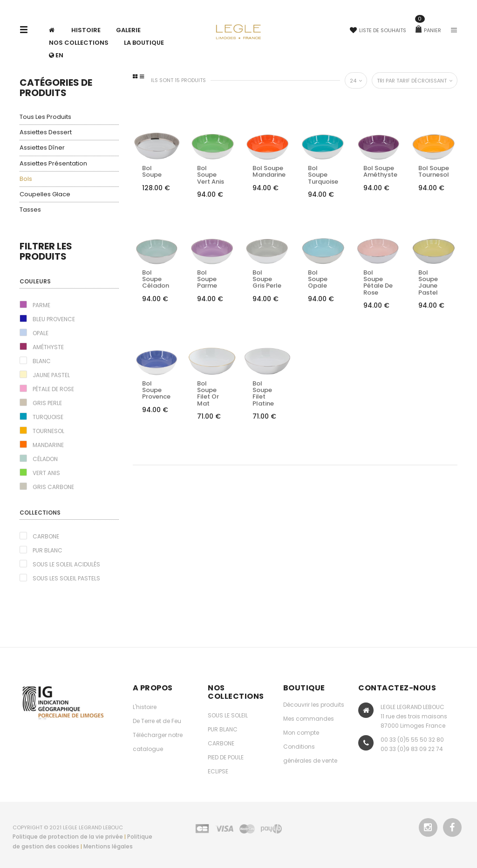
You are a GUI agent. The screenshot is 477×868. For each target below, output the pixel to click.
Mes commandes (309, 719)
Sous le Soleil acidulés (66, 564)
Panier (428, 30)
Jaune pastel (51, 375)
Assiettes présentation (53, 163)
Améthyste (48, 347)
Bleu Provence (54, 319)
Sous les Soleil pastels (66, 578)
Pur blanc (48, 550)
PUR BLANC (223, 729)
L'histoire (145, 707)
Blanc (42, 361)
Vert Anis (46, 473)
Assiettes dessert (46, 132)
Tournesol (48, 431)
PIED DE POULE (226, 757)
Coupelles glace (45, 194)
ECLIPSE (218, 771)
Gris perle (47, 403)
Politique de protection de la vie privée (68, 837)
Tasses (30, 210)
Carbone (46, 536)
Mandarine (48, 445)
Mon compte (301, 733)
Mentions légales (108, 846)
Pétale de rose (53, 389)
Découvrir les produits (314, 705)
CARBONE (221, 743)
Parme (41, 305)
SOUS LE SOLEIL (228, 715)
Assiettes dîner (42, 148)
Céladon (45, 459)
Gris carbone (53, 487)
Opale (41, 333)
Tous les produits (45, 117)
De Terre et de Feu (157, 721)
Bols (26, 179)
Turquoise (48, 417)
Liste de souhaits (378, 30)
